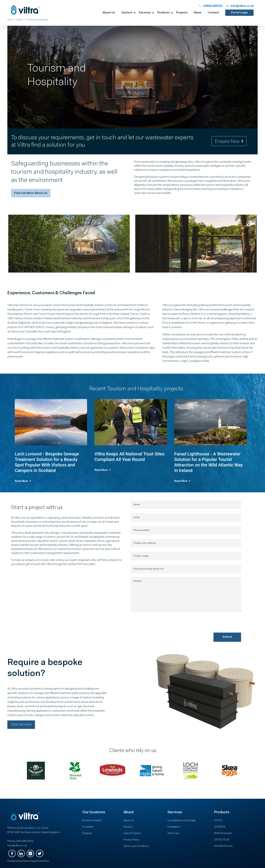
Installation (174, 827)
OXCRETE (220, 827)
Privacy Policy (131, 840)
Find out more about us (31, 193)
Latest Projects (132, 833)
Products (164, 13)
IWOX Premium (223, 833)
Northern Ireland (92, 821)
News (198, 13)
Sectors (127, 13)
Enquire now (229, 142)
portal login (239, 13)
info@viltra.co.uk (17, 846)
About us (109, 13)
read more (23, 481)
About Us (129, 821)
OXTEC (218, 821)
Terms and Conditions (136, 846)
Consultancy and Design (182, 821)
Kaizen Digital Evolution (36, 861)
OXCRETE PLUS (223, 846)
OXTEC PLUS (222, 840)
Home (10, 20)
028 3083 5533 (25, 841)
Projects (182, 13)
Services (145, 13)
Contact (213, 13)
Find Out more (21, 725)
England (87, 833)
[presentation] (159, 633)
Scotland (88, 827)
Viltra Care (173, 833)
